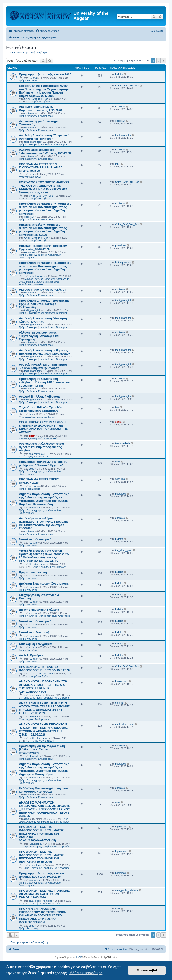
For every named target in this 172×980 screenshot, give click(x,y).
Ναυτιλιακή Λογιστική (34, 632)
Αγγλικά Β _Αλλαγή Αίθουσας (40, 396)
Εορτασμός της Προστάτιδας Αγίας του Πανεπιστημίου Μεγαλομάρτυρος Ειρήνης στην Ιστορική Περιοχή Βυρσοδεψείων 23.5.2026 (45, 91)
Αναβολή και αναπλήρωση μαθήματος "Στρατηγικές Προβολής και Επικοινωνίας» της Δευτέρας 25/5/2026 (44, 523)
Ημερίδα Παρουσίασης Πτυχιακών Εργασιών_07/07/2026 (43, 247)
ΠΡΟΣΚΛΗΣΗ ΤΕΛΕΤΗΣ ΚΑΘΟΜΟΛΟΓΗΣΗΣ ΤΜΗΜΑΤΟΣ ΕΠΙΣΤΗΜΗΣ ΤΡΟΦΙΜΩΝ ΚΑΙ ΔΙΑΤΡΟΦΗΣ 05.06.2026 (41, 857)
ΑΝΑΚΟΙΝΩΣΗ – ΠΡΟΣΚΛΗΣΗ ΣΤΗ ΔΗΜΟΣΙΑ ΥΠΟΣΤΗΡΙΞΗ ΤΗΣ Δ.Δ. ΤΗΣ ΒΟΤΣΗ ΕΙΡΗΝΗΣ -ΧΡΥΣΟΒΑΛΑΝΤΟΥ (43, 687)
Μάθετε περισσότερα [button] (86, 973)
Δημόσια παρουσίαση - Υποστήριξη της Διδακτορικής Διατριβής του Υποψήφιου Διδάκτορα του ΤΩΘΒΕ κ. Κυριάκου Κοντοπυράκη (45, 499)
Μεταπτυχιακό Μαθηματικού (34, 719)
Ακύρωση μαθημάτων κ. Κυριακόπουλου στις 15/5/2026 (41, 108)
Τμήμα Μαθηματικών (43, 741)
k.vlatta (33, 78)
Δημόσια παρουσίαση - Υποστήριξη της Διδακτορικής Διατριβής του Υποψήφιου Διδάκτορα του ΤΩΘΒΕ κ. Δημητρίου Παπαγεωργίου (45, 769)
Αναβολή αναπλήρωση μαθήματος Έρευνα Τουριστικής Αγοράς (43, 366)
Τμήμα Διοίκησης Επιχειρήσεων (36, 116)
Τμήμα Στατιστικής (29, 928)
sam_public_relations (40, 901)
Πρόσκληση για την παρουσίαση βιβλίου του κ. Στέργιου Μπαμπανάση (42, 749)
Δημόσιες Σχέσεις (41, 102)
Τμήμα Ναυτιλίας (28, 81)
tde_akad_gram (37, 564)
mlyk (31, 174)
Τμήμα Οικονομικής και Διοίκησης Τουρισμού (43, 145)
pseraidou (30, 252)
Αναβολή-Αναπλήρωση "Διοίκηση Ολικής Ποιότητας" (43, 320)
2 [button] (158, 61)
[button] (163, 61)
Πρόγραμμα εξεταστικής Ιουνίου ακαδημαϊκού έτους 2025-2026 (41, 875)
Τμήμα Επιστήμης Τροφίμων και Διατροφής (46, 698)
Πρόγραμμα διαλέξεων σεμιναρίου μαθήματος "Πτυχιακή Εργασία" (43, 463)
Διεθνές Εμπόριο (31, 655)
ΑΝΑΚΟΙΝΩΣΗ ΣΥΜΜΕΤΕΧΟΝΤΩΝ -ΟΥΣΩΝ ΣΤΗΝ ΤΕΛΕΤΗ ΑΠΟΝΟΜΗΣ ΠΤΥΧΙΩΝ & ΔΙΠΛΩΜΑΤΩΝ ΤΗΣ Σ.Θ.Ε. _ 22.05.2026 (44, 708)
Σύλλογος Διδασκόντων (35, 457)
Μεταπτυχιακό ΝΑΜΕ (31, 177)
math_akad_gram (39, 738)
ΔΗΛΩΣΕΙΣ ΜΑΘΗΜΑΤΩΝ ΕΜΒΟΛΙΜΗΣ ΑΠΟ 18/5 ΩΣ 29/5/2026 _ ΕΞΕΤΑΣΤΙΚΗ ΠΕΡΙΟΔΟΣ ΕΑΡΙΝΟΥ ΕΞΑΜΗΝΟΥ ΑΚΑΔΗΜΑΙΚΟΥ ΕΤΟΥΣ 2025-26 (44, 809)
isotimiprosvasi (37, 276)
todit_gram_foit (32, 142)
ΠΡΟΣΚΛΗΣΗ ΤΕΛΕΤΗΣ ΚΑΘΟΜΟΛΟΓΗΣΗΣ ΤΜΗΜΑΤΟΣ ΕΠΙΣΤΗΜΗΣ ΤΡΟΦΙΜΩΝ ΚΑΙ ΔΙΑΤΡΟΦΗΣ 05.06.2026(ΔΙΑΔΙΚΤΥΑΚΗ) (41, 834)
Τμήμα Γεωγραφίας (29, 489)
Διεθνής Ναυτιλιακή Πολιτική (39, 610)
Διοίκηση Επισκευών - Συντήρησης (44, 584)
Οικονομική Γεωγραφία (35, 644)
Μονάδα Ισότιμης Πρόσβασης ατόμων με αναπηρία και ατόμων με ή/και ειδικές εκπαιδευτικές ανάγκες (44, 282)
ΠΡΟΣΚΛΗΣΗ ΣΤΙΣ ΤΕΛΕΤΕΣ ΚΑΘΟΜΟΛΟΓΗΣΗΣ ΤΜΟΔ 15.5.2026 (44, 668)
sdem (32, 436)
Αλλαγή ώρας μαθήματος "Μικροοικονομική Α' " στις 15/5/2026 (45, 151)
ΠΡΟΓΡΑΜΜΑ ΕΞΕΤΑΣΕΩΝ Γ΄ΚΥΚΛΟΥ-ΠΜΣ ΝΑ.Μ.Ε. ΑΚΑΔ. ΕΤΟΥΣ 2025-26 (41, 167)
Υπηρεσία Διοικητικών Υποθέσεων (38, 417)
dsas (31, 926)
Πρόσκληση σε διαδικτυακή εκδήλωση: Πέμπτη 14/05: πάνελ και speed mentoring (44, 382)
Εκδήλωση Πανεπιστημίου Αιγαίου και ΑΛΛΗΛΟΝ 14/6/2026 (43, 790)
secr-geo (34, 486)
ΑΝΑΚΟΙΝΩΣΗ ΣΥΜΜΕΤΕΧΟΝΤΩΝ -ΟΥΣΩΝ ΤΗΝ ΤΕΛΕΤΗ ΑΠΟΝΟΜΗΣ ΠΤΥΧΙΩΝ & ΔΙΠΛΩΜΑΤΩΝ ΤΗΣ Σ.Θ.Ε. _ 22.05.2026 (43, 729)
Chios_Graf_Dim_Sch (36, 99)
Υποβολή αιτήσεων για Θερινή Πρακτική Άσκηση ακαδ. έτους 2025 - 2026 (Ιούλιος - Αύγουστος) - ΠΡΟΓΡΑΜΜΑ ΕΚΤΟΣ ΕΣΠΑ (45, 556)
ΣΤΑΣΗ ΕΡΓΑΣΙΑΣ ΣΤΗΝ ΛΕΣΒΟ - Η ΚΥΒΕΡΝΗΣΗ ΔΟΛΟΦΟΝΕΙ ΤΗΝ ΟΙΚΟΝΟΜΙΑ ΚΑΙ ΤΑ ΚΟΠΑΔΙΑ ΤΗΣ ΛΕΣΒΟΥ (43, 427)
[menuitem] (47, 31)
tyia (31, 414)
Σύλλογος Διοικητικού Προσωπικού (38, 438)
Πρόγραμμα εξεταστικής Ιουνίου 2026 (45, 74)
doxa (32, 469)
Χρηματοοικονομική (33, 572)
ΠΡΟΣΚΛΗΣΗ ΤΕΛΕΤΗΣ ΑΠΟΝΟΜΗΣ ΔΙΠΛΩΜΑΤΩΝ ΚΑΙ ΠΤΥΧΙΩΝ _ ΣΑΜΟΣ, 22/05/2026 (44, 894)
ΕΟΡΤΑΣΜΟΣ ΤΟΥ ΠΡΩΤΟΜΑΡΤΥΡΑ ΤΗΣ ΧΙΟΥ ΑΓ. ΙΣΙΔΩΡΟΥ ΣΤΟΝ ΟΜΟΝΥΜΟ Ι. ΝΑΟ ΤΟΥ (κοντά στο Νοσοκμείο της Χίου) (44, 187)
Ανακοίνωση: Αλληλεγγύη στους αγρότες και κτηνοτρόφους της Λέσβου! (42, 447)
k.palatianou (35, 695)
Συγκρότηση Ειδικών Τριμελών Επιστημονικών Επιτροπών (41, 409)
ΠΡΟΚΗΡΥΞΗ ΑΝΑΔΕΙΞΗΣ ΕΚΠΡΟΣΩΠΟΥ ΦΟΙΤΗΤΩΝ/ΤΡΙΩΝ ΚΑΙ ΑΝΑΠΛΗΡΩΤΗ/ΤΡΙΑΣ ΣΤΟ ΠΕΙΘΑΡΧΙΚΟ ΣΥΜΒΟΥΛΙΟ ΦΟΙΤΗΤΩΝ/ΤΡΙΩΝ (43, 915)
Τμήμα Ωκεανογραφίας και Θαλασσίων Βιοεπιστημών (44, 820)
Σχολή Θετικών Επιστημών (46, 903)
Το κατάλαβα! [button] (147, 970)
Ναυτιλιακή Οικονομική (35, 539)
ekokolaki (29, 113)
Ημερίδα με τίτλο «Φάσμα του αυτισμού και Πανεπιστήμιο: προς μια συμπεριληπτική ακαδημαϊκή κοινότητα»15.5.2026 (43, 230)
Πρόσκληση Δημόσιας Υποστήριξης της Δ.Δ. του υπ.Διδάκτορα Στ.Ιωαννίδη (44, 304)
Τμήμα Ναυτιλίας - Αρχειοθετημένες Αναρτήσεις (45, 616)
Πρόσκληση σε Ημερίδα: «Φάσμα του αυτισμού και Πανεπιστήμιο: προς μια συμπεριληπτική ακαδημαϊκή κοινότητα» (45, 209)
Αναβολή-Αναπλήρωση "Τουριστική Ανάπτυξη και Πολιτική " (44, 137)
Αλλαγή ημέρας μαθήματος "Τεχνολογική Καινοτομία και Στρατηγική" (39, 336)
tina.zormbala (36, 454)
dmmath (33, 716)
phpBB (78, 957)
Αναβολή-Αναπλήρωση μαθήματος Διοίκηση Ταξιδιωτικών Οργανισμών (44, 352)
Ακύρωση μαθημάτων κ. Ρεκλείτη (42, 290)
